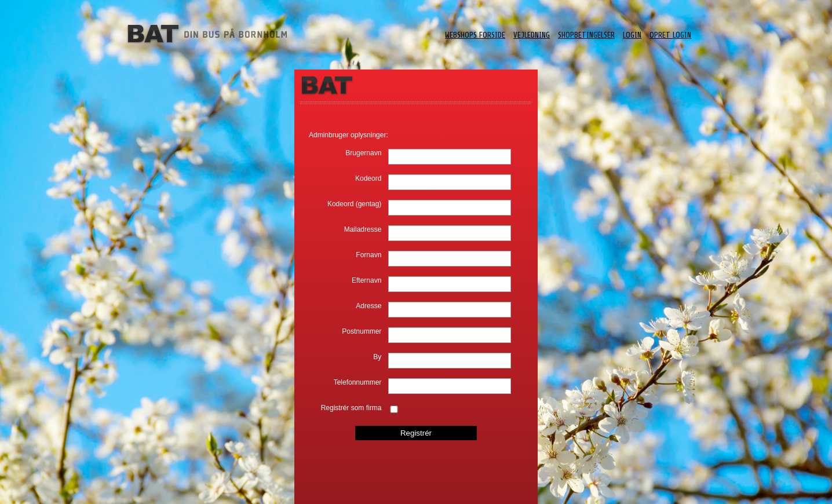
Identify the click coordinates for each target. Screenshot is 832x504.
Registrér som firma (351, 408)
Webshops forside (475, 35)
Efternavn (366, 280)
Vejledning (532, 35)
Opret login (670, 35)
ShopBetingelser (586, 35)
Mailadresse (363, 229)
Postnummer (362, 331)
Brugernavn (363, 153)
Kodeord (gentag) (354, 204)
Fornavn (368, 255)
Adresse (368, 306)
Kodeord (368, 178)
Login (632, 35)
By (377, 357)
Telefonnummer (358, 382)
